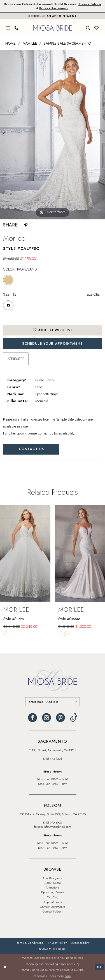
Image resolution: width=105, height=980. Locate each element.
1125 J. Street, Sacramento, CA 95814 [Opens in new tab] (53, 750)
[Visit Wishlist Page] (97, 28)
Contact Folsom (53, 911)
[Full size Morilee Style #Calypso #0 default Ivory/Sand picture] (53, 134)
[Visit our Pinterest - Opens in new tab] (60, 718)
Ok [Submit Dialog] (99, 967)
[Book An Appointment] (53, 16)
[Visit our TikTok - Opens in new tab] (74, 718)
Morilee (30, 43)
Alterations (53, 887)
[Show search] (88, 28)
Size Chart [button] (94, 294)
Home (11, 43)
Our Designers (53, 878)
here (68, 976)
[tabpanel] (53, 134)
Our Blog (53, 897)
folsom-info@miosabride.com (53, 827)
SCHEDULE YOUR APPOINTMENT (53, 344)
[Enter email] (53, 702)
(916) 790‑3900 (53, 822)
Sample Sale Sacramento (67, 43)
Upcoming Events (53, 892)
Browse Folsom (90, 4)
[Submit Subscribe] (74, 702)
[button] (8, 28)
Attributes (16, 359)
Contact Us (31, 449)
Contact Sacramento (53, 907)
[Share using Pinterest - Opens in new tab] (26, 225)
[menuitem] (8, 28)
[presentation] (25, 553)
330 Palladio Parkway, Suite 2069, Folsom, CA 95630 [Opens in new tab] (53, 814)
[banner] (53, 28)
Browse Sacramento (54, 8)
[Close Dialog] (5, 967)
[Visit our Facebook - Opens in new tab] (32, 718)
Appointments (53, 902)
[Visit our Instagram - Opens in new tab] (46, 718)
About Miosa (53, 883)
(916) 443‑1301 (53, 759)
